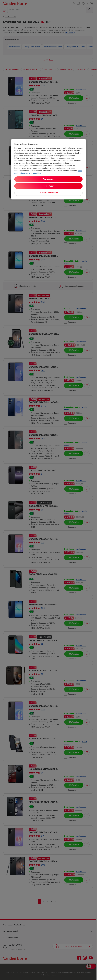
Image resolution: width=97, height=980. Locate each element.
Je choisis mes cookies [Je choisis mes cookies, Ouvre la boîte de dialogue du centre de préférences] (49, 193)
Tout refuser (48, 186)
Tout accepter (48, 179)
